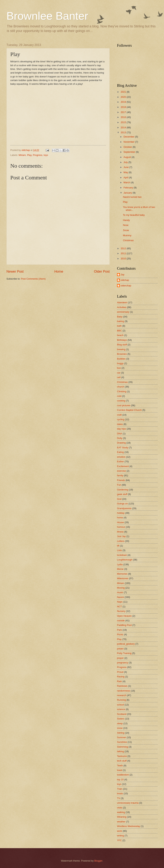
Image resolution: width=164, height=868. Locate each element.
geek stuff (122, 494)
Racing (121, 677)
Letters (121, 541)
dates (120, 424)
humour (121, 527)
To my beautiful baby (134, 215)
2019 (124, 102)
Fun (119, 485)
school (120, 705)
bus (119, 368)
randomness (124, 691)
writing (120, 836)
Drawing (121, 443)
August (128, 157)
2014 (124, 127)
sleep (120, 723)
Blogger (98, 861)
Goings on (122, 504)
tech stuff (122, 761)
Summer (122, 737)
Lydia (120, 564)
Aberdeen (122, 302)
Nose (126, 225)
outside (121, 620)
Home (59, 272)
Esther (120, 461)
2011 (124, 253)
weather (121, 822)
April (126, 177)
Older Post (102, 272)
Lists (119, 550)
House (120, 522)
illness (120, 532)
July (126, 162)
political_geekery (126, 644)
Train (120, 789)
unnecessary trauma (128, 803)
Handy (126, 220)
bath (119, 326)
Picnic (120, 634)
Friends (121, 480)
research (122, 695)
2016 (124, 117)
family (120, 475)
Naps (120, 602)
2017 (124, 112)
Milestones (123, 578)
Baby (120, 317)
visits (120, 808)
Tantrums (122, 756)
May (126, 172)
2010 (124, 259)
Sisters (121, 719)
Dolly (120, 438)
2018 (124, 107)
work (119, 831)
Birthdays (122, 340)
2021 (124, 92)
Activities (122, 307)
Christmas (128, 240)
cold (119, 396)
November (129, 142)
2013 (124, 132)
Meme (120, 569)
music (120, 592)
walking (121, 812)
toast (120, 770)
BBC (119, 331)
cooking (121, 401)
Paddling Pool (124, 625)
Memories (122, 574)
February (129, 188)
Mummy (127, 235)
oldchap (125, 280)
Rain (119, 681)
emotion (121, 457)
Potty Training (124, 653)
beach (120, 335)
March (127, 182)
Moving (121, 588)
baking (121, 321)
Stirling (121, 733)
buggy (120, 363)
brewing (121, 349)
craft (119, 415)
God (119, 499)
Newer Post (15, 272)
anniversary (123, 312)
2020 (124, 97)
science (121, 709)
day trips (122, 429)
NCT (119, 607)
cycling (121, 419)
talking (120, 751)
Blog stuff (122, 345)
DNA (119, 434)
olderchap (126, 286)
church (121, 387)
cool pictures (124, 405)
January (128, 193)
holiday (121, 513)
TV (118, 798)
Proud (120, 672)
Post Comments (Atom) (33, 279)
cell (119, 377)
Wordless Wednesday (129, 826)
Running (121, 700)
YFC (119, 840)
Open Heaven (124, 616)
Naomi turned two (132, 197)
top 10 (120, 779)
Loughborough (125, 560)
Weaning (122, 817)
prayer (120, 658)
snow (120, 728)
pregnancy (123, 663)
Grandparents (124, 508)
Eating (120, 452)
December (129, 137)
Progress (38, 155)
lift (118, 546)
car (119, 373)
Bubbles (121, 359)
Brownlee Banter (47, 16)
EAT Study (123, 448)
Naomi (120, 597)
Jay (123, 275)
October (128, 147)
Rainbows (122, 686)
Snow (126, 230)
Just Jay (121, 536)
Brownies (122, 354)
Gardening (123, 490)
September (130, 152)
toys (46, 155)
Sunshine (122, 742)
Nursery (121, 611)
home (120, 518)
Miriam (22, 155)
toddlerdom (123, 775)
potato (120, 649)
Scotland (122, 714)
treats (120, 793)
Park (119, 630)
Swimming (122, 747)
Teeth (120, 766)
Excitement (123, 466)
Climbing (122, 391)
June (126, 167)
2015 (124, 122)
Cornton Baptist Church (129, 410)
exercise (121, 471)
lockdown (122, 555)
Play (29, 155)
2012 (124, 248)
